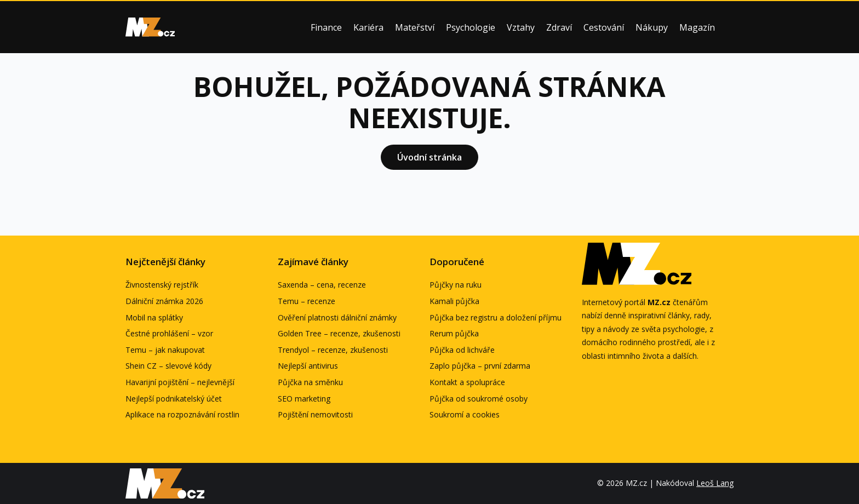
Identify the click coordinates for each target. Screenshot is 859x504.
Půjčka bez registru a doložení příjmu (496, 317)
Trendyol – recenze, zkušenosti (333, 350)
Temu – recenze (307, 301)
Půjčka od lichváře (462, 350)
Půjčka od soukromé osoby (479, 399)
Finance (326, 27)
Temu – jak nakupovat (165, 350)
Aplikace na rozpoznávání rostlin (182, 414)
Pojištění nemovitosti (315, 414)
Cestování (604, 27)
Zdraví (559, 27)
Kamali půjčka (454, 301)
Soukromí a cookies (465, 414)
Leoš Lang (715, 483)
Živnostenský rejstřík (162, 285)
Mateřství (415, 27)
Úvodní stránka (429, 157)
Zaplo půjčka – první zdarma (480, 366)
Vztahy (521, 27)
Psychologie (471, 27)
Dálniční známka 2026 (164, 301)
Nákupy (652, 27)
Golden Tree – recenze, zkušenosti (339, 333)
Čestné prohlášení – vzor (169, 333)
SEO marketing (304, 399)
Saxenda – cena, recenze (322, 285)
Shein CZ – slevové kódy (168, 366)
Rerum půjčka (454, 333)
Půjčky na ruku (456, 285)
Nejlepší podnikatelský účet (174, 399)
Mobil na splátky (154, 317)
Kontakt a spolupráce (467, 382)
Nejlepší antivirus (308, 366)
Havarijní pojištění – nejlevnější (180, 382)
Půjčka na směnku (310, 382)
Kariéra (368, 27)
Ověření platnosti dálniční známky (337, 317)
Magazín (697, 27)
